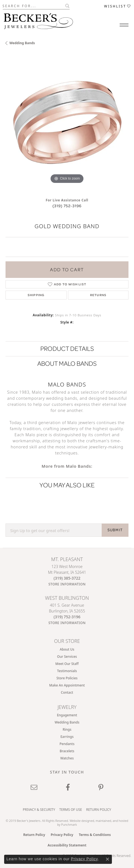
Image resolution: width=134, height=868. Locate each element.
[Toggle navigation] (124, 25)
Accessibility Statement (67, 845)
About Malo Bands (67, 363)
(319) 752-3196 (67, 206)
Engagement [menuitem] (67, 715)
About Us (67, 649)
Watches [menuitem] (67, 758)
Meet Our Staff (67, 664)
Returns (98, 295)
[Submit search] (68, 6)
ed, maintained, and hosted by (93, 822)
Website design (80, 821)
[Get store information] (67, 584)
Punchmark (69, 824)
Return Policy (99, 810)
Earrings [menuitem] (67, 737)
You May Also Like (67, 485)
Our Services (67, 657)
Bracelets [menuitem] (67, 751)
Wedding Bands (22, 43)
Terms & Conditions (95, 835)
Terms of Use (71, 810)
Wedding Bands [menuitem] (67, 722)
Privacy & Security (39, 810)
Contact (67, 692)
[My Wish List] (118, 6)
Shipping (36, 295)
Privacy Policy (62, 835)
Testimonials (67, 671)
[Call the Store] (67, 578)
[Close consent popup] (107, 859)
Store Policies (67, 678)
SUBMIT (115, 530)
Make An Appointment (67, 685)
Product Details (67, 348)
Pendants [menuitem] (67, 744)
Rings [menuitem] (67, 729)
